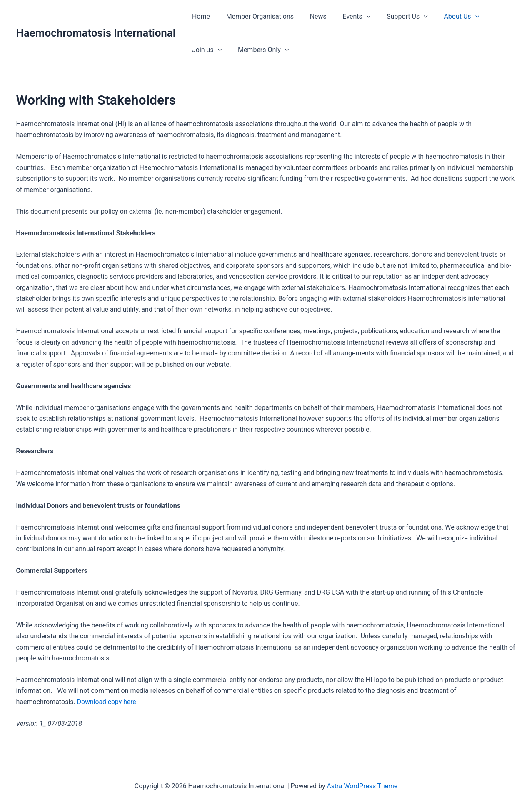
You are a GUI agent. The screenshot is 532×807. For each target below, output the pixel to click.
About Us (446, 17)
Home (200, 16)
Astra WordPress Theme (362, 786)
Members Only (216, 50)
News (311, 16)
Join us (492, 17)
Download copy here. (108, 702)
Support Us (395, 17)
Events (347, 17)
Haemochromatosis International (96, 33)
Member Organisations (256, 16)
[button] (357, 17)
